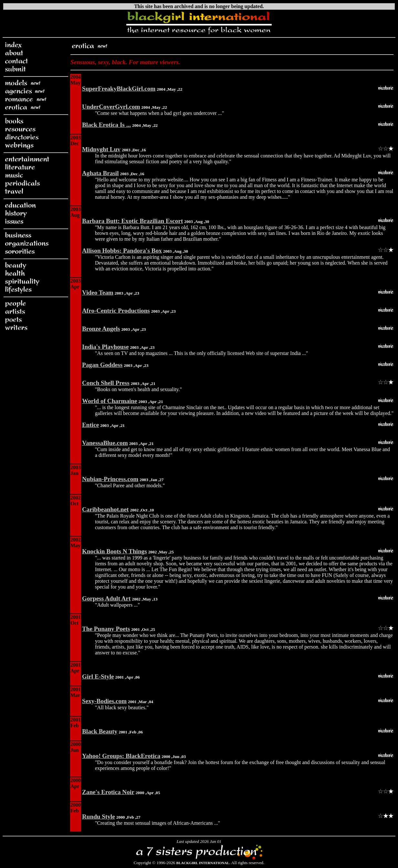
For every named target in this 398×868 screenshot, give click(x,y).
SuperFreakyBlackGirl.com (119, 89)
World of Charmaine (110, 401)
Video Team (98, 293)
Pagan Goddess (102, 365)
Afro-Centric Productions (116, 311)
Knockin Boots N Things (115, 551)
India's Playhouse (105, 347)
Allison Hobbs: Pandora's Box (122, 251)
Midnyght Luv (101, 149)
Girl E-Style (98, 676)
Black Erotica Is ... (106, 125)
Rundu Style (99, 817)
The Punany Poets (106, 629)
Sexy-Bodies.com (104, 701)
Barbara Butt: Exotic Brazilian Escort (132, 221)
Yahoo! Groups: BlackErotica (121, 756)
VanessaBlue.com (105, 443)
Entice (90, 425)
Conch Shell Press (106, 383)
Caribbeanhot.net (105, 509)
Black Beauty (100, 731)
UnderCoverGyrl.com (111, 107)
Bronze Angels (101, 329)
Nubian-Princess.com (110, 479)
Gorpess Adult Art (106, 598)
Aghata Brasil (100, 173)
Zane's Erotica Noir (108, 792)
